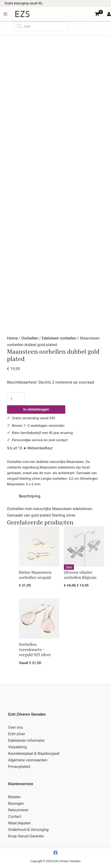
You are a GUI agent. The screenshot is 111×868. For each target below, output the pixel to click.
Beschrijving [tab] (30, 496)
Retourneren (18, 810)
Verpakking (17, 747)
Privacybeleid (19, 767)
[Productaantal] (16, 399)
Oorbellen (30, 338)
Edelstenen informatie (26, 740)
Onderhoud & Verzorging (28, 830)
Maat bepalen (19, 823)
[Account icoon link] (109, 14)
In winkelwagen (36, 409)
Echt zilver (17, 734)
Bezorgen (16, 803)
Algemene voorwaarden (28, 760)
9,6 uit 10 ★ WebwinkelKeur (30, 448)
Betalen (14, 797)
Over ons (16, 727)
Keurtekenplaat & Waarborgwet (34, 754)
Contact (15, 817)
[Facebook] (55, 853)
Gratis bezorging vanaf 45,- (24, 3)
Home (12, 338)
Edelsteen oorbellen (59, 338)
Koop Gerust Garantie (26, 836)
